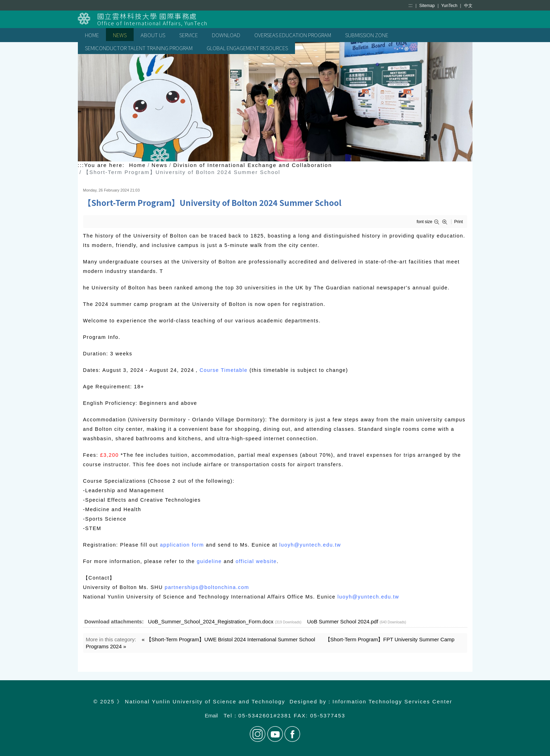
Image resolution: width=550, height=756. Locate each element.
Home (137, 165)
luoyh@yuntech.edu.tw (310, 545)
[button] (438, 222)
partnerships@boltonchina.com (207, 587)
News (160, 165)
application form (182, 545)
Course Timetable (224, 370)
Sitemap (427, 6)
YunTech (450, 6)
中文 (468, 6)
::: (410, 5)
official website (256, 561)
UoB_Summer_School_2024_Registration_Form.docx (211, 621)
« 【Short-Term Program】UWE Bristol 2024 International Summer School (228, 639)
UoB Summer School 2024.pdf (343, 621)
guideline (209, 561)
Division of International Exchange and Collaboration (253, 165)
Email (212, 715)
